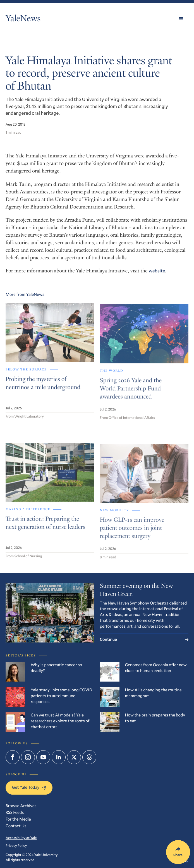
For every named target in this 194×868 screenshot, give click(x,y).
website (157, 271)
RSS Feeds (15, 812)
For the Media (18, 819)
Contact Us (16, 826)
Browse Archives (21, 806)
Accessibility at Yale (21, 838)
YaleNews (23, 20)
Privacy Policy (16, 846)
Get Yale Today (29, 787)
